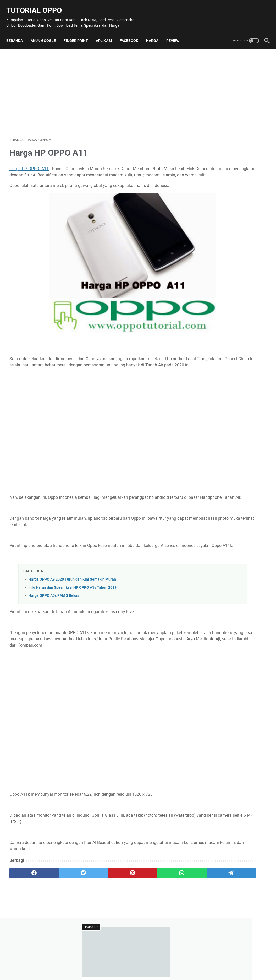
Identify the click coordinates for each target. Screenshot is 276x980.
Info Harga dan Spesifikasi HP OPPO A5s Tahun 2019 (73, 613)
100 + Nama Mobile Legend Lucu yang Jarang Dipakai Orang (230, 109)
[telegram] (164, 906)
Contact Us (122, 961)
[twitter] (61, 906)
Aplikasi (107, 38)
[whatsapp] (129, 906)
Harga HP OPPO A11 (29, 170)
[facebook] (27, 906)
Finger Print (79, 38)
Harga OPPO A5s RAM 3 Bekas (54, 622)
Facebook (132, 38)
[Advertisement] (95, 93)
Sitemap (101, 961)
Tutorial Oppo (37, 5)
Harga (155, 38)
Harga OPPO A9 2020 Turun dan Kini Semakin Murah (72, 605)
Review (176, 38)
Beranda (18, 38)
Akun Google (46, 38)
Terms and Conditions (204, 961)
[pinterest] (95, 906)
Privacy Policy (170, 961)
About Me (81, 961)
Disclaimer (145, 961)
